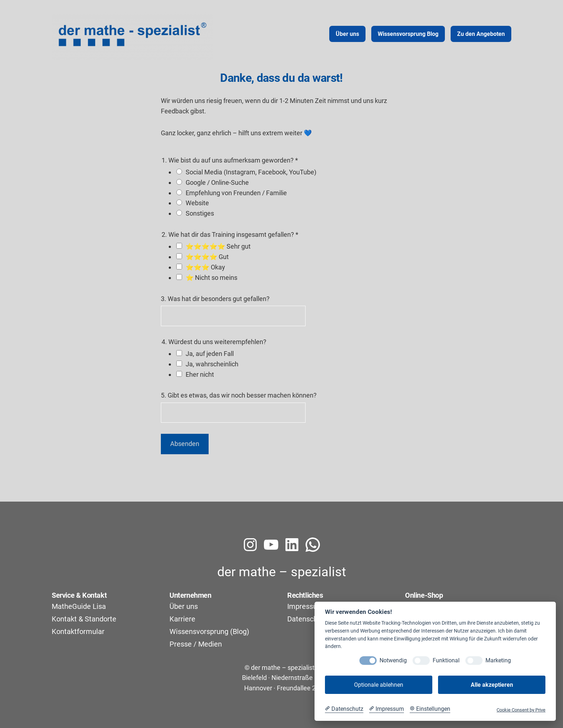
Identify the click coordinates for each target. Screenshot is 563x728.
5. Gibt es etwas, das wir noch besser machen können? (239, 395)
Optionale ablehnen (379, 685)
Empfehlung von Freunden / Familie (236, 193)
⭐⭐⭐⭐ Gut (207, 257)
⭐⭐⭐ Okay (205, 267)
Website (197, 203)
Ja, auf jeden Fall (210, 354)
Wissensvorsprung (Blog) (209, 631)
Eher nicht (200, 374)
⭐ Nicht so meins (211, 278)
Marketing (498, 660)
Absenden (185, 444)
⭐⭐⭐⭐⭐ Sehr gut (218, 246)
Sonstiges (200, 213)
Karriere (182, 619)
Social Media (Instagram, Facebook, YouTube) (251, 172)
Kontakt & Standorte (84, 619)
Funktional (446, 660)
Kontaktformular (78, 631)
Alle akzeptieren (492, 685)
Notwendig (393, 660)
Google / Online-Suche (217, 182)
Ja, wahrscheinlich (212, 364)
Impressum (305, 606)
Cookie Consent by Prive (521, 710)
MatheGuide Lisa (79, 606)
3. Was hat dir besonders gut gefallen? (215, 299)
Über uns (184, 606)
